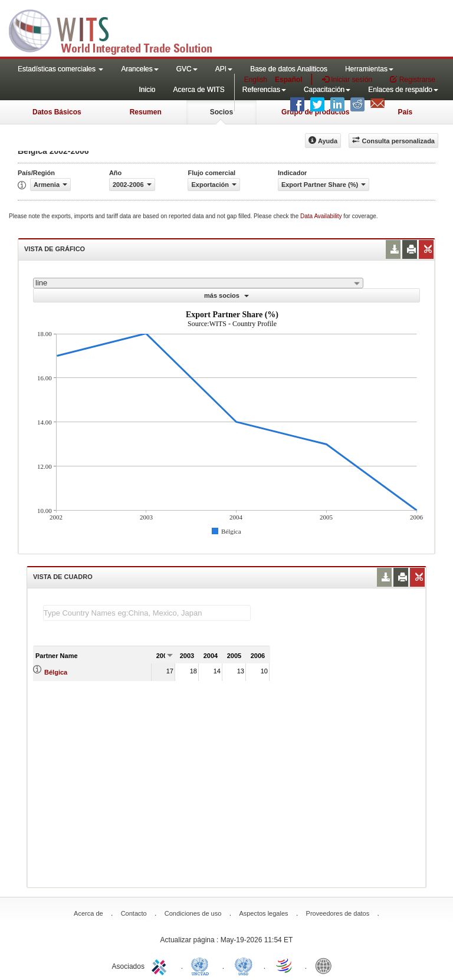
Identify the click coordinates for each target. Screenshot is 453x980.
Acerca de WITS (198, 90)
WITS (118, 29)
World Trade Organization (285, 965)
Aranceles (139, 69)
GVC (187, 69)
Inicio (147, 90)
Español (289, 80)
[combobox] (198, 283)
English (256, 80)
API (224, 69)
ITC (161, 965)
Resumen (146, 112)
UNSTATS (244, 965)
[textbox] (147, 613)
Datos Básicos (57, 112)
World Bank (326, 965)
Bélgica (56, 672)
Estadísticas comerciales (60, 69)
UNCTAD (202, 965)
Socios (221, 112)
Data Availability (322, 216)
